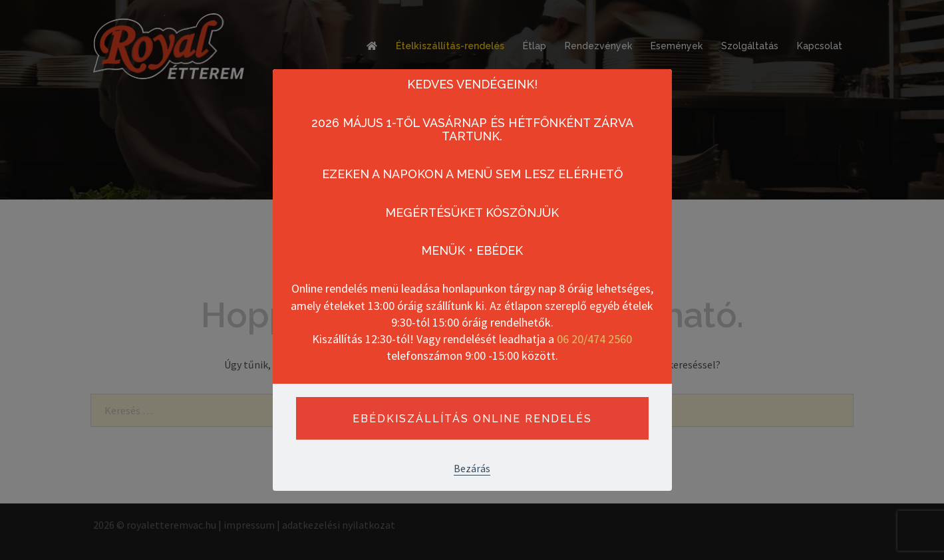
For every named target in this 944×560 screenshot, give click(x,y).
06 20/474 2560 (594, 339)
